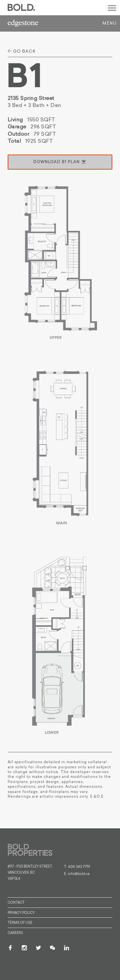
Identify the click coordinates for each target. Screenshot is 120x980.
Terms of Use (20, 923)
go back (22, 51)
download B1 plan (60, 162)
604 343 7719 (79, 867)
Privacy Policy (21, 913)
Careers (15, 933)
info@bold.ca (79, 874)
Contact (16, 903)
